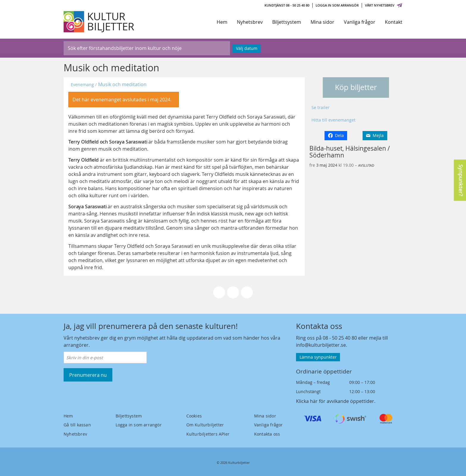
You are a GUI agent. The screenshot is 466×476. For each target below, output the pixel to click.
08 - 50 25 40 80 (340, 338)
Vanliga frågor (360, 22)
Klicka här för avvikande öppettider (335, 401)
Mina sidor (322, 22)
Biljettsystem (287, 22)
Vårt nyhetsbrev (384, 5)
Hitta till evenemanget (333, 120)
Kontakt (394, 22)
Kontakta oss (267, 434)
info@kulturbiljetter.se (321, 345)
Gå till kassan (77, 425)
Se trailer (321, 107)
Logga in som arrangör (337, 5)
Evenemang (82, 85)
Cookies (194, 416)
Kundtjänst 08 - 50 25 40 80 (287, 5)
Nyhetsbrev (250, 22)
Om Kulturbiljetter (205, 425)
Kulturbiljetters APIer (208, 434)
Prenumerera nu (88, 375)
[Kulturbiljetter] (99, 22)
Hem (222, 22)
